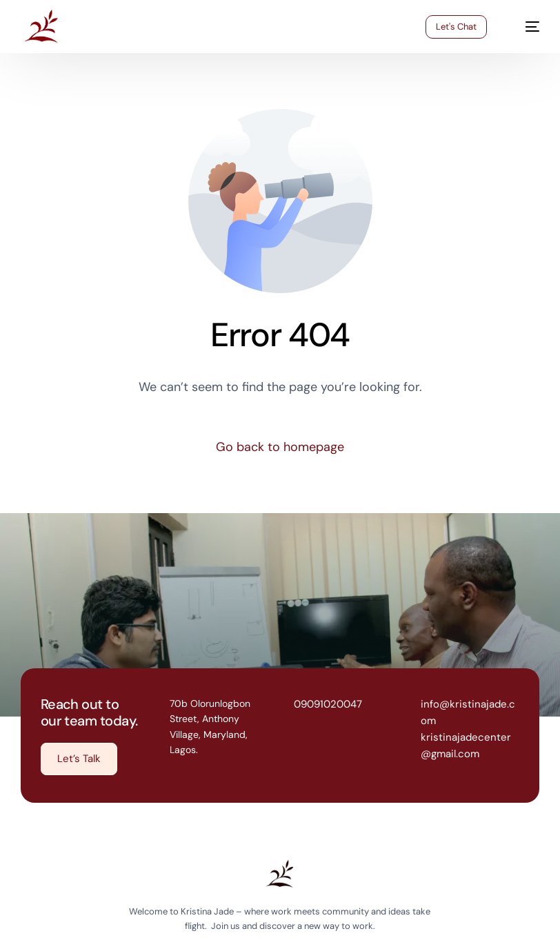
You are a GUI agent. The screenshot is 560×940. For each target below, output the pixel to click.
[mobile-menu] (524, 27)
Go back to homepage (280, 447)
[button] (79, 759)
